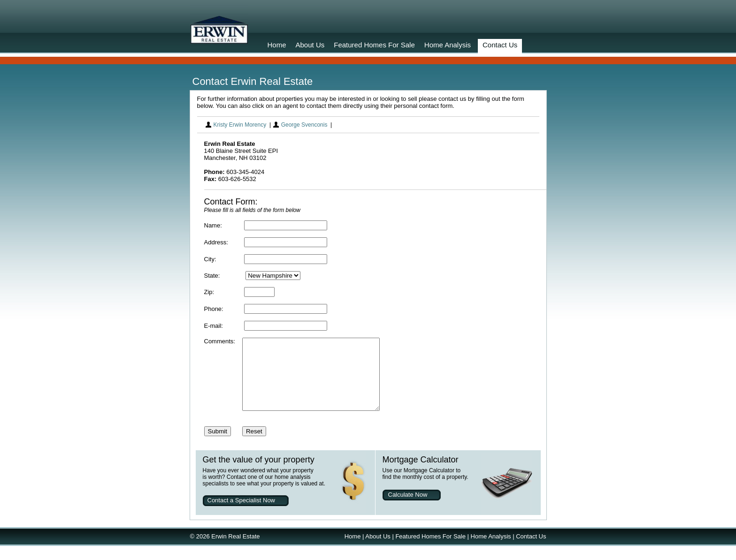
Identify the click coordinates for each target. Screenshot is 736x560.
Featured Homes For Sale (374, 45)
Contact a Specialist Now (241, 514)
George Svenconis (304, 125)
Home (277, 45)
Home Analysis (448, 45)
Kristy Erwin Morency (240, 125)
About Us (310, 45)
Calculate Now (408, 509)
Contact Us (500, 45)
